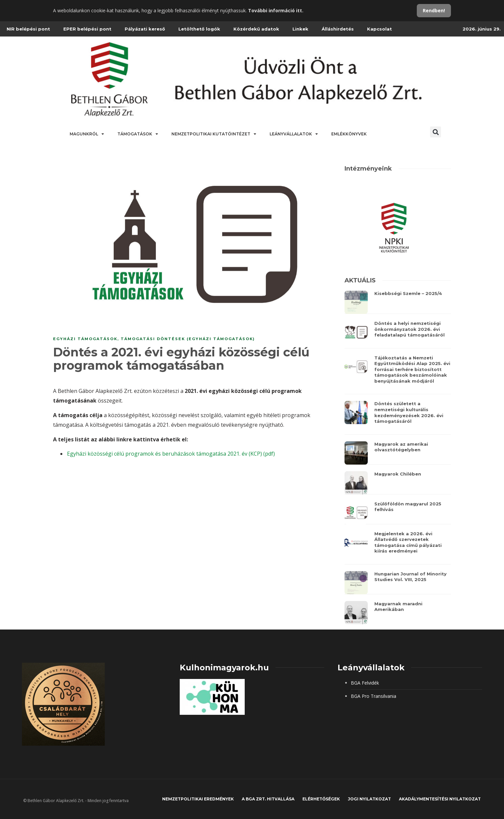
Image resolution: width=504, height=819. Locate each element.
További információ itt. (276, 10)
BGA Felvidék (365, 683)
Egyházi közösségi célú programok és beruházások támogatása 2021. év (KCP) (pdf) (171, 454)
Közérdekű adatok (256, 29)
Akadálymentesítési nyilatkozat (440, 799)
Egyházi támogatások (85, 339)
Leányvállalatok (294, 134)
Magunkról (87, 134)
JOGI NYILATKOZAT (369, 799)
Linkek (300, 29)
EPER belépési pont (87, 29)
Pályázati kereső (145, 29)
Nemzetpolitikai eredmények (198, 799)
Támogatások (138, 134)
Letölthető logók (199, 29)
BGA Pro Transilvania (374, 696)
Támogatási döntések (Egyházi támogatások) (188, 339)
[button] (436, 132)
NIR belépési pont (28, 29)
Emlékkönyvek (349, 134)
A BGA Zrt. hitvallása (268, 799)
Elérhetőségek (321, 799)
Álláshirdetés (338, 29)
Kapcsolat (379, 29)
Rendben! (434, 10)
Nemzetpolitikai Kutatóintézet (214, 134)
